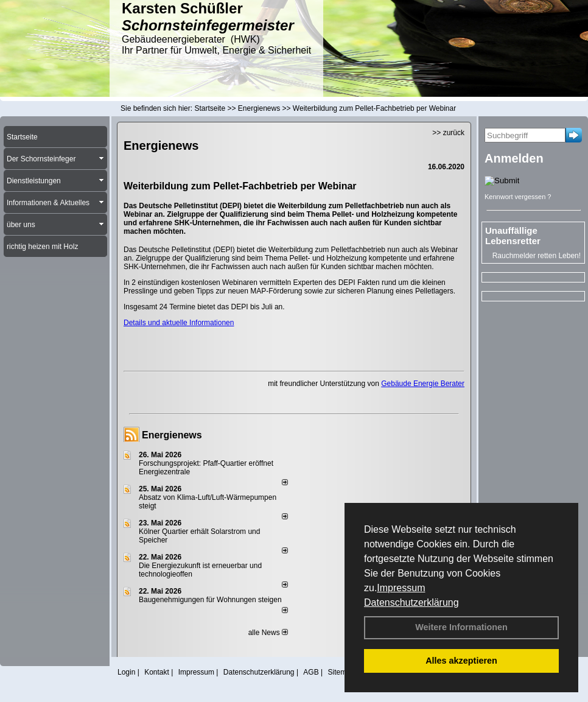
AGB (311, 672)
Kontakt (157, 672)
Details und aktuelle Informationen (179, 323)
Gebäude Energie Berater (423, 384)
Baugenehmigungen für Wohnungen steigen (210, 600)
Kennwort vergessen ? (518, 197)
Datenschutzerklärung (411, 602)
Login (126, 672)
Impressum (401, 588)
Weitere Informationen (461, 627)
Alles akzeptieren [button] (461, 661)
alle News (268, 633)
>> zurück (448, 133)
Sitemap (341, 672)
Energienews (172, 435)
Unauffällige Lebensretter (513, 236)
